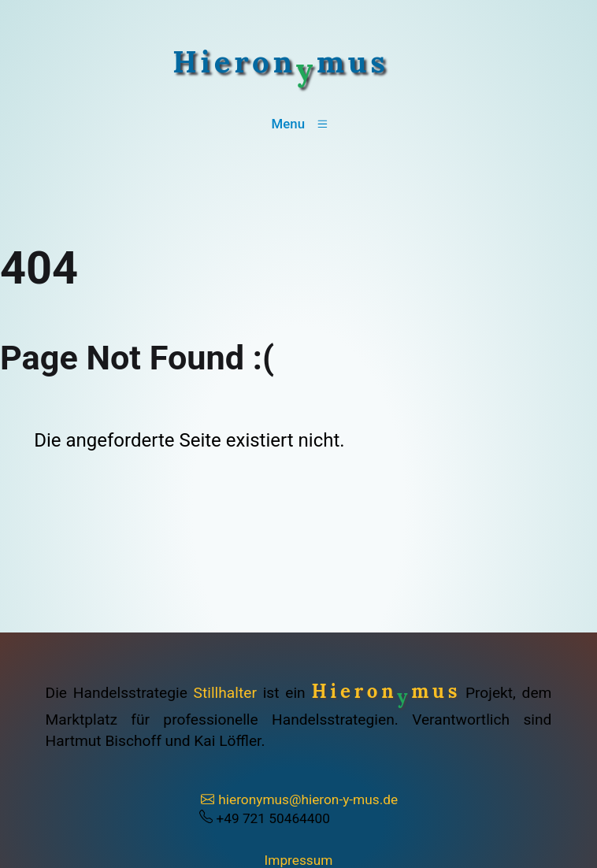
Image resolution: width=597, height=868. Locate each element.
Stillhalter (225, 693)
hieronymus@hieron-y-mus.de (299, 799)
